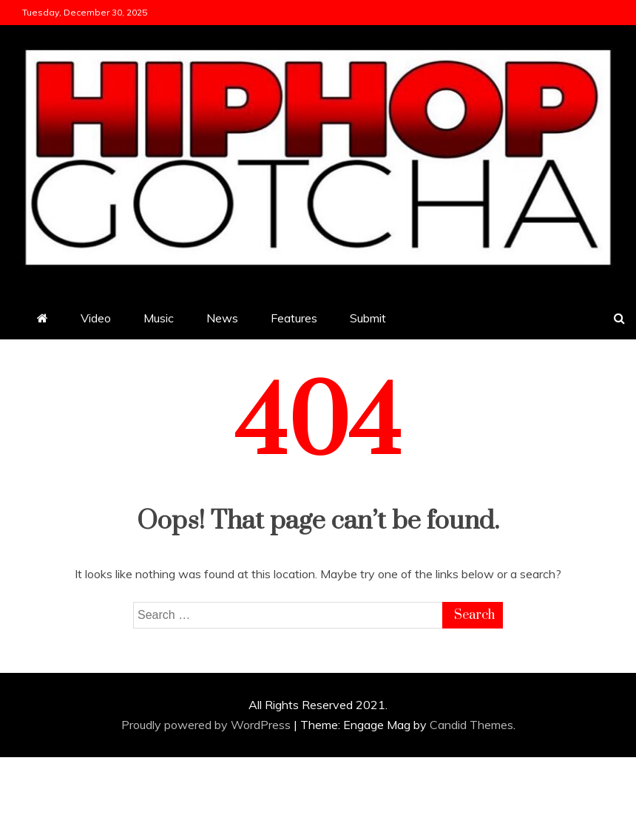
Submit (368, 318)
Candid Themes (471, 725)
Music (159, 318)
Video (96, 318)
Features (294, 318)
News (222, 318)
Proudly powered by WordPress (207, 725)
